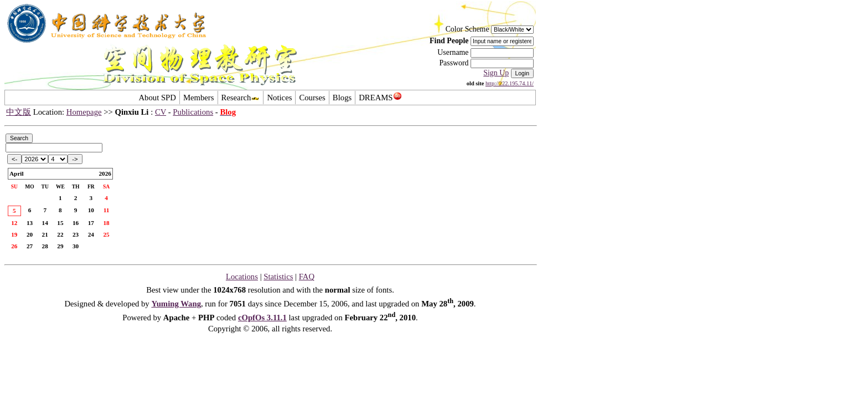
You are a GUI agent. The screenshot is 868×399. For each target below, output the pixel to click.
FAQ (307, 277)
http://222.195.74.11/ (510, 83)
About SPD (157, 98)
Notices (279, 98)
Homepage (84, 112)
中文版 (19, 112)
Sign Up (496, 73)
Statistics (278, 277)
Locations (242, 277)
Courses (312, 98)
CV (161, 112)
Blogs (342, 98)
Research (241, 98)
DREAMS (380, 98)
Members (199, 98)
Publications (193, 112)
